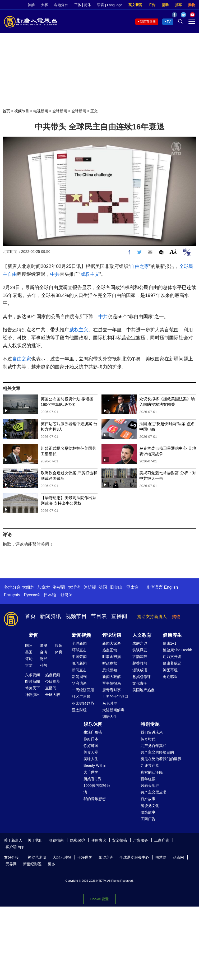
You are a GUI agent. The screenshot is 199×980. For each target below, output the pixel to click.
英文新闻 (135, 5)
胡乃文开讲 (172, 657)
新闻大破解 (112, 677)
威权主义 (90, 274)
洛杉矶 (59, 587)
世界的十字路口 (115, 696)
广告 (152, 5)
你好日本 (91, 739)
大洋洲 (74, 587)
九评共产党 (150, 765)
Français (12, 595)
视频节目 (22, 111)
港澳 (44, 645)
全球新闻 (60, 111)
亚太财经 (79, 710)
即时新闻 (33, 681)
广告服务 (141, 840)
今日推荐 (53, 681)
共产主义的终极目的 (157, 752)
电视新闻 (41, 111)
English (171, 587)
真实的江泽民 (152, 772)
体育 (59, 652)
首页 (6, 111)
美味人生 (91, 759)
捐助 (165, 5)
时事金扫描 (112, 657)
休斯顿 (90, 587)
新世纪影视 (32, 864)
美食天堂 (91, 752)
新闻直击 (79, 670)
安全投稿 (119, 840)
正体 (78, 5)
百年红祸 (148, 779)
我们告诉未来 (152, 732)
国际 (29, 645)
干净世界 (85, 857)
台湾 (44, 652)
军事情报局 (112, 683)
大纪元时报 (62, 857)
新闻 (34, 635)
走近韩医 (170, 677)
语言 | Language (110, 5)
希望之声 (106, 857)
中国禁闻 (79, 657)
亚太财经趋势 (83, 703)
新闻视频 (81, 635)
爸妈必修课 (142, 677)
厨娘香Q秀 (92, 779)
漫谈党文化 (150, 806)
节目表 (99, 616)
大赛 (44, 5)
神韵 (31, 5)
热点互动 (110, 650)
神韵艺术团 (37, 857)
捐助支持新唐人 (152, 617)
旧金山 (116, 587)
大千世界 (91, 772)
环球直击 (79, 650)
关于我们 (35, 840)
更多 (52, 864)
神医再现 (170, 670)
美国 (29, 652)
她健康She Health (177, 650)
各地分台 (61, 5)
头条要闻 (33, 675)
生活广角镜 (93, 732)
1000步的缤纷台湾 (97, 789)
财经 (44, 659)
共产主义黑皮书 (154, 792)
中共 (55, 274)
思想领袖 (110, 670)
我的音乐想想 (95, 799)
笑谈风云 (140, 650)
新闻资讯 (50, 616)
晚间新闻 (79, 663)
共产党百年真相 (154, 746)
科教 (44, 665)
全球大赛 (53, 695)
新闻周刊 (79, 677)
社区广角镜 (81, 696)
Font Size (173, 251)
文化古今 (140, 683)
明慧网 (161, 857)
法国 (103, 587)
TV (169, 22)
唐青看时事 (112, 690)
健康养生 (172, 635)
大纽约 (28, 587)
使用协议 (99, 840)
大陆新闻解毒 (113, 710)
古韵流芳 (140, 657)
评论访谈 (112, 635)
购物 (192, 5)
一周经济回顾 (83, 690)
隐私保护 (77, 840)
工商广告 (148, 819)
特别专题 (150, 724)
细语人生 (110, 717)
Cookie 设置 (99, 899)
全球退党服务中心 (134, 857)
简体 (87, 5)
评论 (29, 659)
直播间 (119, 616)
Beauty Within (95, 765)
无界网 (11, 864)
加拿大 (44, 587)
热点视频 (53, 675)
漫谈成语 (140, 670)
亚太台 (133, 587)
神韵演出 (33, 695)
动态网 (178, 857)
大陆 (29, 665)
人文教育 (142, 635)
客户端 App (15, 847)
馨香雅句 (140, 663)
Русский (32, 595)
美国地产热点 (144, 690)
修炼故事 (148, 812)
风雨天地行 (150, 786)
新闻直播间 (148, 22)
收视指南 (56, 840)
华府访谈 (79, 683)
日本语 (50, 595)
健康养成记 (172, 663)
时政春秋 (110, 663)
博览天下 (33, 688)
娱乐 (59, 645)
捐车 (178, 5)
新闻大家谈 (112, 643)
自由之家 (140, 266)
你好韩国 (91, 746)
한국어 (66, 595)
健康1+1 (170, 643)
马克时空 (110, 703)
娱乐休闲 (93, 724)
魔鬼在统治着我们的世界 (161, 759)
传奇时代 (148, 739)
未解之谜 (140, 643)
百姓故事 (148, 799)
